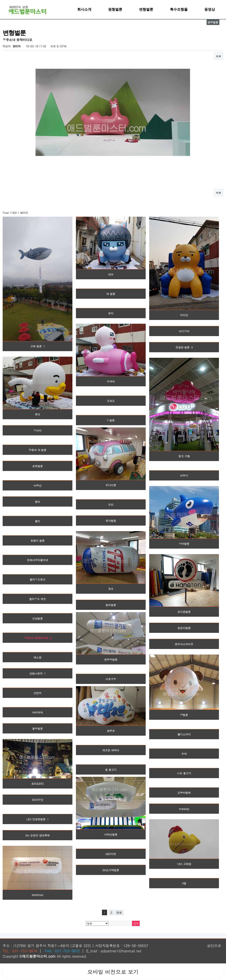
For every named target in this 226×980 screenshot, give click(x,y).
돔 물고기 (111, 770)
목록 (218, 56)
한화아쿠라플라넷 (38, 560)
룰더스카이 (184, 734)
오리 (111, 504)
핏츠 (111, 589)
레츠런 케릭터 (111, 750)
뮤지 (111, 313)
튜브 (38, 414)
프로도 (111, 401)
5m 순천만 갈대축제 (38, 835)
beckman (38, 895)
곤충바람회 (184, 793)
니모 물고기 (184, 773)
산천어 (38, 693)
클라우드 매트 (38, 599)
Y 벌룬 (111, 420)
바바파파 (38, 712)
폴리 (38, 521)
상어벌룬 (184, 544)
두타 (184, 754)
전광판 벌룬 (184, 347)
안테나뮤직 (38, 673)
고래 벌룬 (38, 346)
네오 (111, 274)
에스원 (38, 657)
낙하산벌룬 (111, 834)
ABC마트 (111, 854)
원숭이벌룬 (184, 628)
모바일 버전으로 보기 (113, 972)
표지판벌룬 (184, 612)
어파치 (111, 381)
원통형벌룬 (111, 659)
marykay (184, 809)
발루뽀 (111, 731)
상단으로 (214, 946)
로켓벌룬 (38, 466)
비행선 (38, 485)
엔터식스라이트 (184, 644)
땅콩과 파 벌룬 (38, 450)
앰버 (38, 502)
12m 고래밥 (184, 864)
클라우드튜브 (38, 579)
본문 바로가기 (0, 0)
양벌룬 (184, 715)
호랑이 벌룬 (38, 541)
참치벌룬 (111, 605)
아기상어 (184, 331)
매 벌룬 (111, 294)
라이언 (184, 315)
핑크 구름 (184, 456)
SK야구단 (38, 800)
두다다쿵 (111, 485)
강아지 (38, 430)
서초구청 (111, 679)
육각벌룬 (111, 521)
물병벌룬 (38, 728)
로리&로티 (38, 784)
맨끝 (119, 912)
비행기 (184, 476)
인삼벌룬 (38, 618)
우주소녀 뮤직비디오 (38, 638)
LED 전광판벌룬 (38, 819)
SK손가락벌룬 (111, 870)
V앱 (184, 883)
